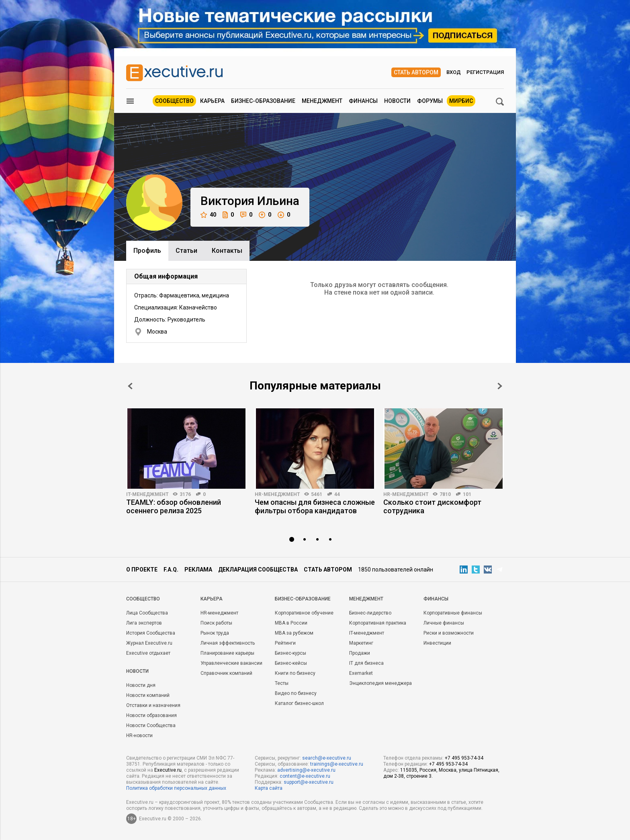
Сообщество (174, 101)
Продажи (360, 653)
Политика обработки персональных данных (176, 788)
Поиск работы (216, 623)
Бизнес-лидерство (370, 613)
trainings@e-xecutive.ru (337, 764)
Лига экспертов (144, 623)
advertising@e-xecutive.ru (306, 770)
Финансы (363, 101)
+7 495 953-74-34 (464, 758)
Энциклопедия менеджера (380, 683)
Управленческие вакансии (231, 663)
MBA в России (291, 623)
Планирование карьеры (227, 653)
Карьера (212, 101)
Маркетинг (361, 643)
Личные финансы (444, 623)
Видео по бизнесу (296, 693)
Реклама (198, 570)
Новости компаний (148, 695)
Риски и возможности (449, 633)
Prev (130, 386)
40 (208, 215)
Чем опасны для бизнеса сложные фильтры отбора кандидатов (315, 506)
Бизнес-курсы (290, 653)
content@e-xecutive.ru (305, 776)
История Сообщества (151, 633)
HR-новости (139, 736)
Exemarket (361, 673)
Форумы (430, 101)
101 (467, 494)
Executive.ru (168, 770)
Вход (454, 72)
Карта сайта (269, 788)
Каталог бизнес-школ (299, 703)
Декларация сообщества (258, 570)
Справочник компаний (226, 673)
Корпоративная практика (378, 623)
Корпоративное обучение (304, 613)
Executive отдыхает (148, 653)
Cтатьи (186, 251)
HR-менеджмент (277, 494)
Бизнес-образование (263, 101)
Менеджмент (322, 101)
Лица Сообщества (147, 613)
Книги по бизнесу (295, 673)
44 (337, 494)
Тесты (282, 683)
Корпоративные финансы (453, 613)
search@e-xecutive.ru (327, 758)
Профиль (147, 251)
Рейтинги (285, 643)
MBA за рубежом (294, 633)
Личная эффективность (228, 643)
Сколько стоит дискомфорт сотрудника (432, 506)
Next (500, 386)
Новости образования (151, 715)
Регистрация (485, 72)
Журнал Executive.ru (149, 643)
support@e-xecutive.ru (309, 782)
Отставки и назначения (153, 705)
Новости (397, 101)
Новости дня (141, 685)
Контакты (227, 251)
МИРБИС (461, 101)
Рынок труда (215, 633)
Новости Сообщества (151, 725)
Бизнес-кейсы (291, 663)
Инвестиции (437, 643)
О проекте (142, 570)
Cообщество (143, 599)
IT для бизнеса (366, 663)
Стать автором (416, 72)
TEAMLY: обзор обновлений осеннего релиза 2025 (174, 506)
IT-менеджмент (147, 494)
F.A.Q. (171, 570)
